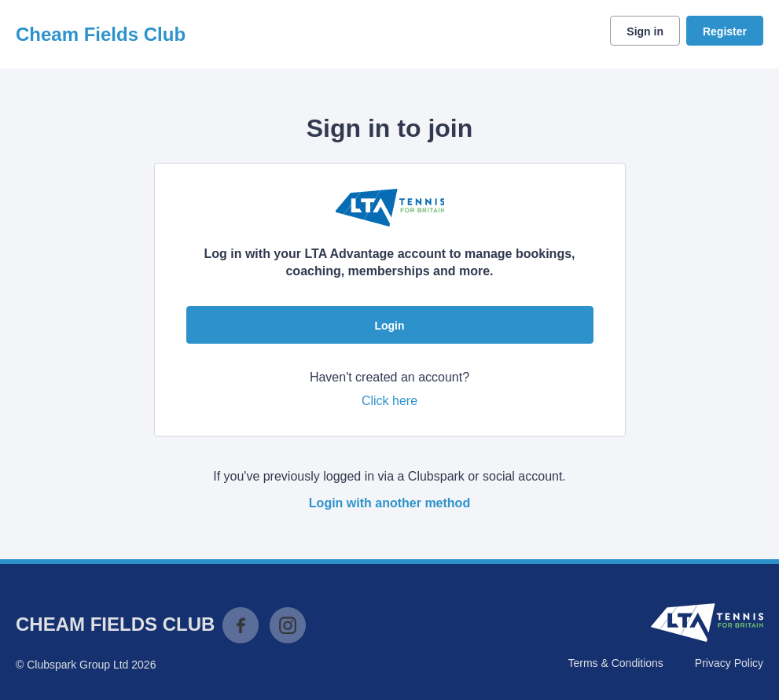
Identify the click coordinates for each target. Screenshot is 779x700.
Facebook (241, 625)
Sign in (645, 31)
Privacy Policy (729, 663)
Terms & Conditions (615, 663)
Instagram (288, 625)
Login (389, 326)
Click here (389, 401)
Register (725, 31)
